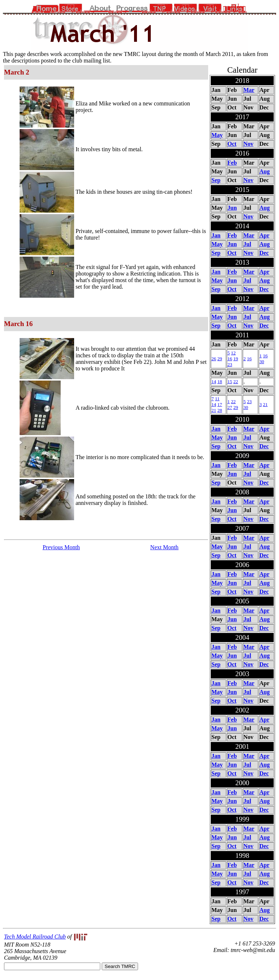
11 (217, 399)
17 (220, 404)
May (217, 135)
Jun (232, 208)
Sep (216, 180)
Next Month (165, 547)
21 (214, 410)
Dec (264, 253)
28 (220, 410)
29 (220, 359)
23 (230, 364)
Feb (232, 163)
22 (236, 381)
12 (233, 353)
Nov (248, 144)
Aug (264, 171)
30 (262, 362)
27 (230, 407)
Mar (249, 90)
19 (236, 359)
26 (214, 359)
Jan (216, 235)
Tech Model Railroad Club (35, 937)
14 (214, 381)
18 (220, 381)
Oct (232, 144)
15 (230, 381)
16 (230, 359)
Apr (264, 235)
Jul (247, 244)
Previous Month (61, 547)
